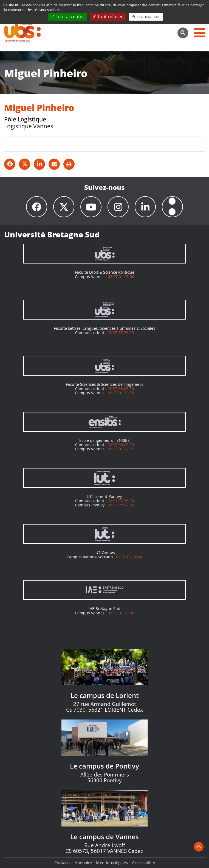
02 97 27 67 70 (121, 505)
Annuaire (83, 863)
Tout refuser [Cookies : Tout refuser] (108, 16)
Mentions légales (112, 863)
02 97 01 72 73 (121, 449)
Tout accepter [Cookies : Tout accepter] (68, 16)
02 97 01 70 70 (121, 393)
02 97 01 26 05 (121, 613)
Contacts (62, 863)
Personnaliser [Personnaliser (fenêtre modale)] (146, 16)
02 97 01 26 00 (121, 277)
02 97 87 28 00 (121, 501)
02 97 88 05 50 (121, 389)
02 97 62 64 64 (129, 557)
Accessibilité (143, 863)
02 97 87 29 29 (121, 333)
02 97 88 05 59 (121, 445)
